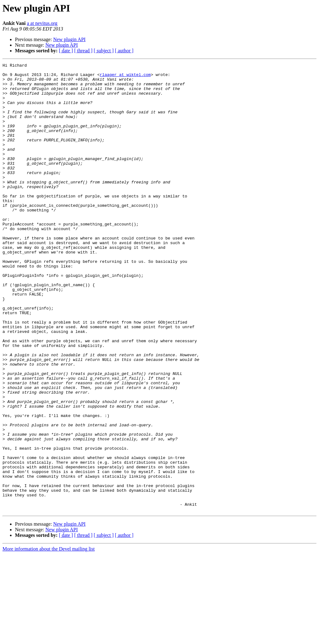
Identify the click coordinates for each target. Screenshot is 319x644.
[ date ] (66, 51)
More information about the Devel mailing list (49, 639)
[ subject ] (104, 51)
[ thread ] (83, 51)
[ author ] (124, 51)
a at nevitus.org (42, 23)
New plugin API (69, 39)
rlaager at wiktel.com (125, 77)
